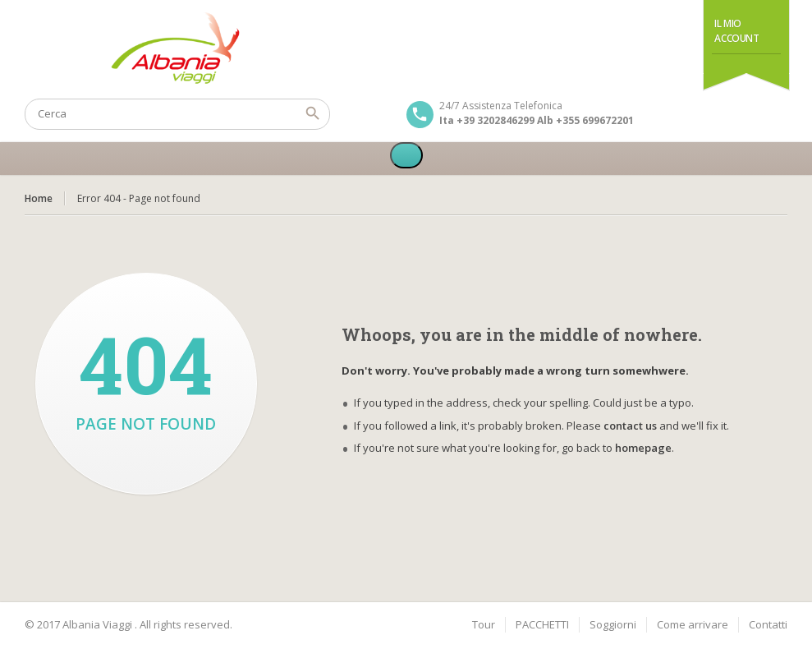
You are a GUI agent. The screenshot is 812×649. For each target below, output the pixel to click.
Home (39, 198)
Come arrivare (693, 624)
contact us (630, 426)
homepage (643, 448)
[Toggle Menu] (406, 155)
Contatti (768, 624)
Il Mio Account (736, 31)
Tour (484, 624)
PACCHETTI (542, 624)
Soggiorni (613, 624)
